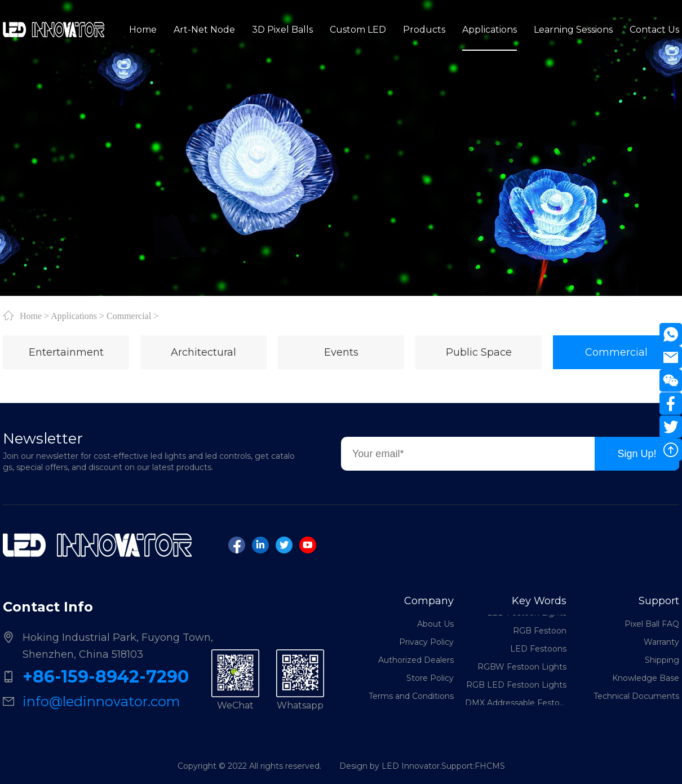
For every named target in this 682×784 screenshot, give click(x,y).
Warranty (661, 642)
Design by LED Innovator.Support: (407, 766)
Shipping (662, 660)
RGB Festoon (540, 632)
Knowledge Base (646, 678)
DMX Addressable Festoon (516, 704)
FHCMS (490, 766)
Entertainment (66, 352)
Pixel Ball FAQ (652, 624)
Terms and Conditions (411, 696)
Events (341, 352)
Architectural (203, 352)
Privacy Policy (426, 642)
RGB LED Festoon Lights (516, 686)
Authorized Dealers (416, 660)
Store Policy (430, 678)
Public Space (479, 352)
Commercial (129, 316)
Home (31, 316)
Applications (74, 316)
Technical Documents (636, 696)
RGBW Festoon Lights (522, 668)
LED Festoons (538, 650)
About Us (435, 624)
